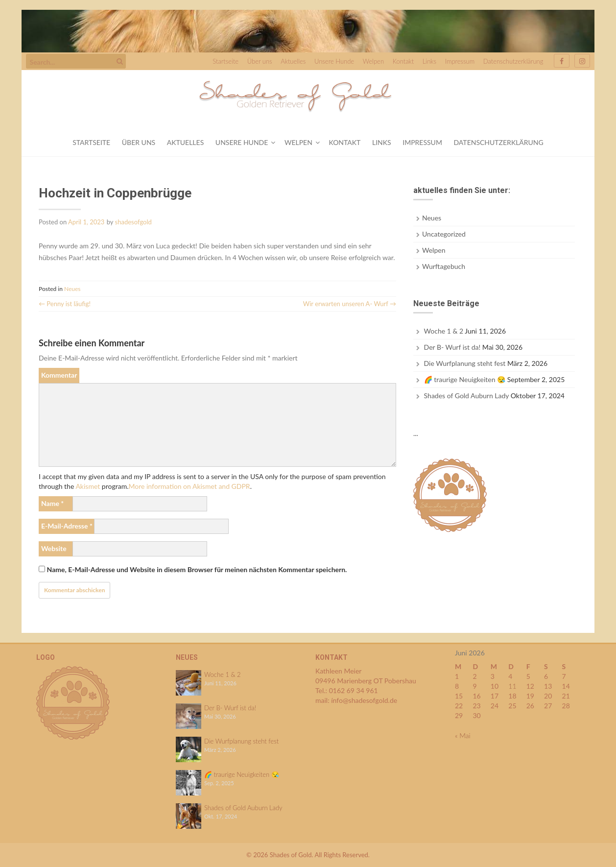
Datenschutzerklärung (513, 61)
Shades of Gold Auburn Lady (467, 396)
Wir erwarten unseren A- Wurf (350, 304)
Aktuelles (293, 61)
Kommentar (59, 375)
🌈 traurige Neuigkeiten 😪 (465, 379)
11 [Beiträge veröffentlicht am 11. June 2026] (512, 686)
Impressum (460, 61)
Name (52, 503)
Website (54, 548)
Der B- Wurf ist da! (452, 347)
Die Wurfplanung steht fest (465, 363)
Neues (72, 289)
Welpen (373, 61)
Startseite (225, 61)
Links (429, 61)
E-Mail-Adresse (67, 526)
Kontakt (403, 61)
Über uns (260, 61)
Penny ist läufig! (65, 304)
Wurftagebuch (444, 266)
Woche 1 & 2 (444, 331)
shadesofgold (133, 222)
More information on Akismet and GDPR (189, 486)
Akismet (88, 486)
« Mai (463, 735)
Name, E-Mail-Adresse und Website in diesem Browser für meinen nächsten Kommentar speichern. (197, 569)
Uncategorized (444, 234)
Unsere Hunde (334, 61)
